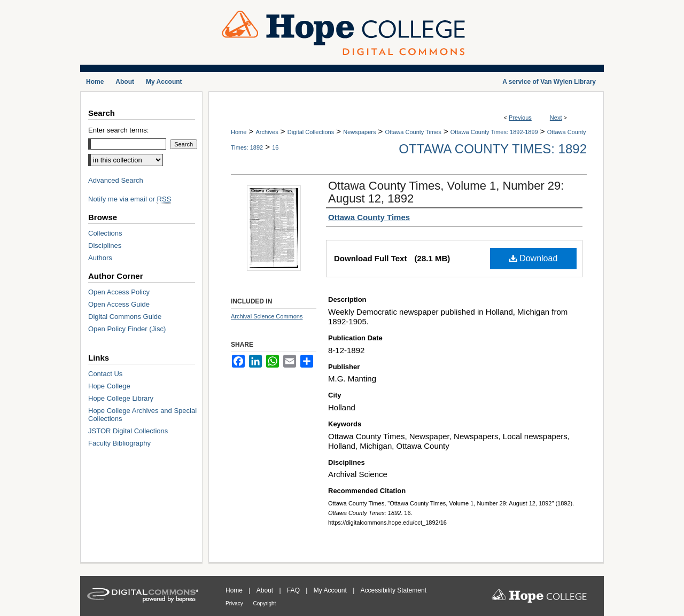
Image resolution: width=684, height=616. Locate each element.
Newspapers (359, 132)
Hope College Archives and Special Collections (142, 415)
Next (556, 118)
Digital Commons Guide (125, 317)
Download (534, 258)
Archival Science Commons (267, 316)
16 (275, 147)
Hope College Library (121, 398)
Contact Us (105, 374)
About (266, 590)
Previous (520, 118)
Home (239, 132)
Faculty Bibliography (119, 443)
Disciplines (105, 245)
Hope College (109, 386)
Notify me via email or (130, 199)
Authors (100, 258)
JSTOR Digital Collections (128, 431)
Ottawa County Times (413, 132)
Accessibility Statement (394, 590)
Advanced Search (116, 180)
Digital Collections (311, 132)
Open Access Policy (119, 292)
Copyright (265, 603)
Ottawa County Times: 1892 (493, 149)
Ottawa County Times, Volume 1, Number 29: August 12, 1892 (446, 192)
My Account (331, 590)
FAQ (294, 590)
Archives (267, 132)
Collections (105, 233)
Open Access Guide (119, 304)
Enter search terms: (118, 130)
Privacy (235, 603)
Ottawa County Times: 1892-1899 (494, 132)
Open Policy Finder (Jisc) (127, 329)
